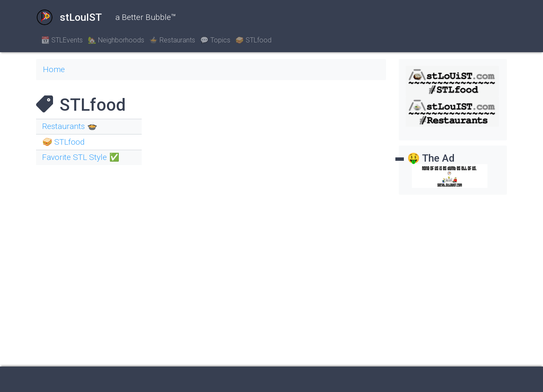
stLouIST (69, 17)
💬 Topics (215, 40)
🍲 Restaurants (172, 40)
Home (54, 69)
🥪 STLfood (253, 40)
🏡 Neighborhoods (116, 40)
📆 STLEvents (62, 40)
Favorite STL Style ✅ (81, 157)
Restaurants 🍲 (70, 126)
